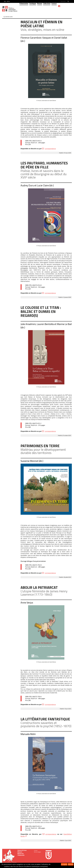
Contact (54, 3)
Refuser (71, 864)
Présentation (24, 3)
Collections (47, 3)
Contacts (36, 851)
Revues (40, 3)
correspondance (50, 149)
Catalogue (33, 3)
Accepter (64, 864)
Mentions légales (37, 852)
